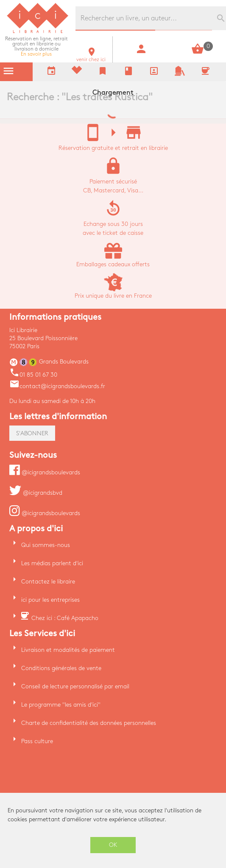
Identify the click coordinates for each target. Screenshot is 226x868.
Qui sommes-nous (46, 545)
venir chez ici (91, 57)
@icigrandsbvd (36, 493)
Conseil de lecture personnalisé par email (75, 686)
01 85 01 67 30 (33, 375)
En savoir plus (36, 46)
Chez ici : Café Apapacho (65, 618)
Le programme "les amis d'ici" (61, 705)
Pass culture (37, 741)
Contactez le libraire (48, 582)
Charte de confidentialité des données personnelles (89, 723)
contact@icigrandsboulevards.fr (57, 386)
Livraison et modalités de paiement (68, 650)
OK (113, 845)
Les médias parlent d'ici (52, 563)
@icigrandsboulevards (45, 472)
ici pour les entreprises (50, 600)
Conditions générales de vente (61, 668)
